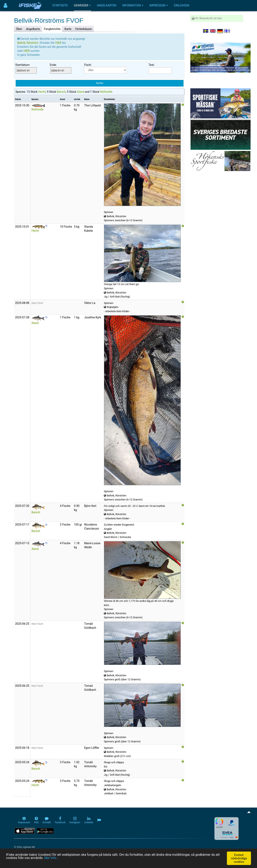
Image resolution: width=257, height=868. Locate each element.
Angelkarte (33, 29)
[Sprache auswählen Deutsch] (220, 31)
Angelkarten (107, 5)
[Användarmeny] (6, 6)
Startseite (60, 5)
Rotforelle (106, 92)
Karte (68, 29)
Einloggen (182, 5)
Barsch (61, 92)
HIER (59, 43)
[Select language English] (213, 31)
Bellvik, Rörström (28, 43)
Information (133, 5)
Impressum (159, 5)
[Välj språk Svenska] (206, 31)
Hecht (42, 92)
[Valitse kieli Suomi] (227, 31)
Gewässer (82, 5)
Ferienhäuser (84, 29)
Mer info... (64, 858)
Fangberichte (52, 29)
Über (19, 29)
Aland (81, 92)
